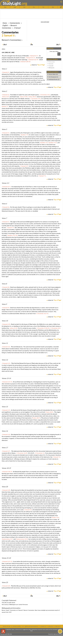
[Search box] (52, 54)
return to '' (38, 65)
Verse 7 (4, 218)
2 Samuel (17, 28)
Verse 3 (4, 129)
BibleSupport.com (14, 605)
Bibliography (52, 68)
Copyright (51, 66)
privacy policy (17, 626)
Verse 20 (5, 487)
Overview (51, 64)
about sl (51, 626)
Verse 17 (5, 448)
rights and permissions (31, 626)
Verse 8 (4, 284)
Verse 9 (4, 304)
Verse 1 (4, 69)
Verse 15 (5, 407)
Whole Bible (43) (53, 74)
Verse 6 (4, 204)
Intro (3, 49)
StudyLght (12, 3)
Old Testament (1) (53, 77)
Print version (52, 62)
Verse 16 (5, 431)
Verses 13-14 (6, 378)
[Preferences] (61, 7)
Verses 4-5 (5, 183)
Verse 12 (5, 360)
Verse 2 (4, 91)
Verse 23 (5, 582)
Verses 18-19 (6, 468)
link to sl (58, 626)
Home (5, 23)
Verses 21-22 (6, 558)
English (5, 25)
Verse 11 (5, 343)
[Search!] (59, 54)
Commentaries (15, 23)
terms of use (7, 626)
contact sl (43, 626)
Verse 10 (5, 321)
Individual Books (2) (54, 79)
